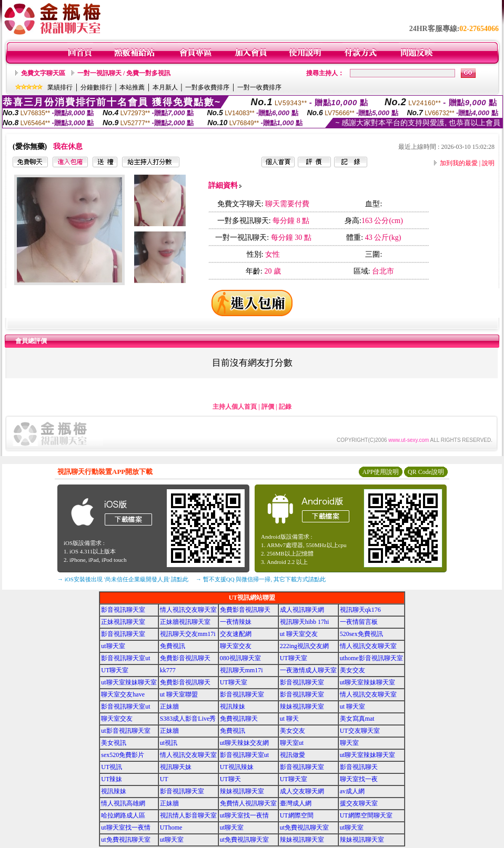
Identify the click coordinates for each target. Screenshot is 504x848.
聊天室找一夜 (359, 779)
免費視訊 (173, 646)
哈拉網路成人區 (123, 815)
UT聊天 (230, 779)
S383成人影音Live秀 (188, 719)
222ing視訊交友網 (304, 646)
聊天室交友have (123, 694)
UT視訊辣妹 (237, 767)
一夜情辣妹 (236, 622)
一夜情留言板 (359, 622)
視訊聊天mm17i (241, 670)
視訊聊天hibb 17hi (305, 622)
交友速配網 (236, 634)
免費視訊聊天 (239, 719)
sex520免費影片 (123, 755)
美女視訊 (114, 743)
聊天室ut (292, 743)
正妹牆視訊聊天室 (185, 622)
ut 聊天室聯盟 (179, 694)
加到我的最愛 (459, 163)
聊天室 (349, 743)
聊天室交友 (236, 646)
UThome (171, 827)
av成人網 (352, 791)
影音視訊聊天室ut (125, 658)
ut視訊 (169, 743)
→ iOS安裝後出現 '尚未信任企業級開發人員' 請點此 (123, 579)
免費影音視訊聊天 (245, 610)
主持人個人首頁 (235, 407)
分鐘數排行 (96, 87)
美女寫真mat (357, 719)
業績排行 (60, 87)
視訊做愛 (293, 755)
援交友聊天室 (359, 803)
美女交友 (352, 670)
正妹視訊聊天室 (123, 622)
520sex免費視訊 (361, 634)
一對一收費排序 (259, 87)
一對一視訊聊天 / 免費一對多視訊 (124, 73)
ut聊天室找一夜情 (244, 815)
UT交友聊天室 (360, 731)
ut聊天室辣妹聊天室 (129, 682)
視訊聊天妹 (176, 767)
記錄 (285, 407)
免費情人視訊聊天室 (248, 803)
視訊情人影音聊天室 (188, 815)
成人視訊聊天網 (302, 610)
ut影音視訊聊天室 (125, 731)
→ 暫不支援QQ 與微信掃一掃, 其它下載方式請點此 (261, 579)
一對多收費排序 (207, 87)
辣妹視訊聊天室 (302, 706)
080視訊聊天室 (240, 658)
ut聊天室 (113, 646)
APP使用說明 (380, 472)
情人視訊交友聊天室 (188, 610)
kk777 (168, 670)
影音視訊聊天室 (123, 610)
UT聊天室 (294, 658)
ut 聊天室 (352, 706)
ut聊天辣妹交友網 (244, 743)
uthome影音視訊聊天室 (371, 658)
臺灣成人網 (296, 803)
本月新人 (165, 87)
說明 (488, 163)
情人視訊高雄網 (123, 803)
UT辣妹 (112, 779)
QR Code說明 (426, 472)
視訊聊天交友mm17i (188, 634)
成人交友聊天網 (302, 791)
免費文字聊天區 (43, 73)
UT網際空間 (297, 815)
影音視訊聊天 (359, 767)
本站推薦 (132, 87)
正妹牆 (169, 706)
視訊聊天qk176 (360, 610)
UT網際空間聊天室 (366, 815)
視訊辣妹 (233, 706)
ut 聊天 (289, 719)
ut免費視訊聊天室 (304, 827)
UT (164, 779)
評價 (268, 407)
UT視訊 (112, 767)
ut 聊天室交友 (299, 634)
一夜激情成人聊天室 (308, 670)
